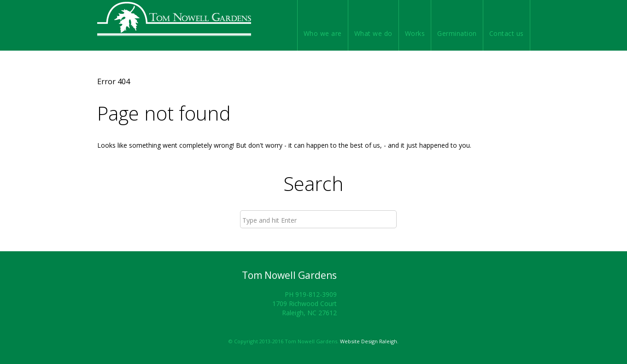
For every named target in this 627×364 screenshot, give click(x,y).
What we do (373, 33)
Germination (457, 33)
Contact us (507, 33)
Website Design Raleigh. (369, 341)
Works (415, 33)
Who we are (323, 33)
